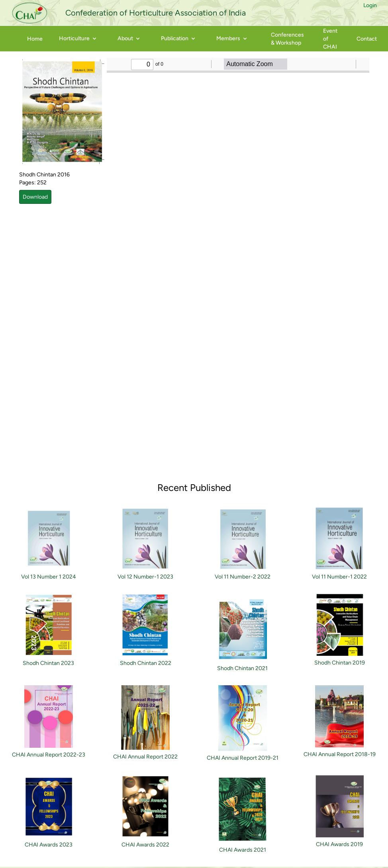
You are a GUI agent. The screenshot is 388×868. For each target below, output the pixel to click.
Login (370, 5)
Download (35, 197)
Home (35, 39)
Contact (367, 39)
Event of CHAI (330, 39)
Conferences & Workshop (287, 39)
